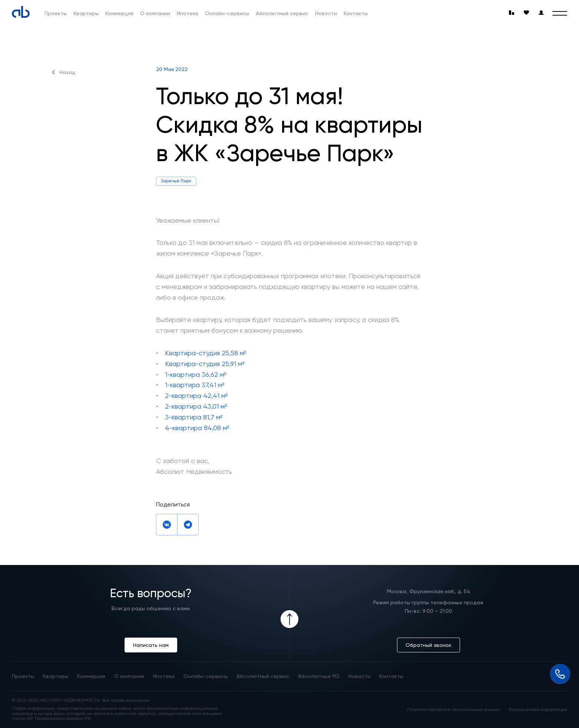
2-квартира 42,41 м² (196, 395)
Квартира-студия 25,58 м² (206, 353)
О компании (155, 13)
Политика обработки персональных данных (454, 710)
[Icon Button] (289, 619)
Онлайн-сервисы (227, 13)
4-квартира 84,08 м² (197, 428)
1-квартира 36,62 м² (196, 374)
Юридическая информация (538, 710)
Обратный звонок (429, 645)
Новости (326, 13)
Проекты (56, 13)
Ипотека (188, 13)
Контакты (356, 13)
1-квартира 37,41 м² (195, 385)
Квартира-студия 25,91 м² (205, 364)
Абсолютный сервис (282, 13)
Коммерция (119, 13)
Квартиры (86, 13)
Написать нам (151, 645)
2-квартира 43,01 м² (196, 406)
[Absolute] (21, 12)
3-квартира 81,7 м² (194, 417)
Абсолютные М (319, 676)
